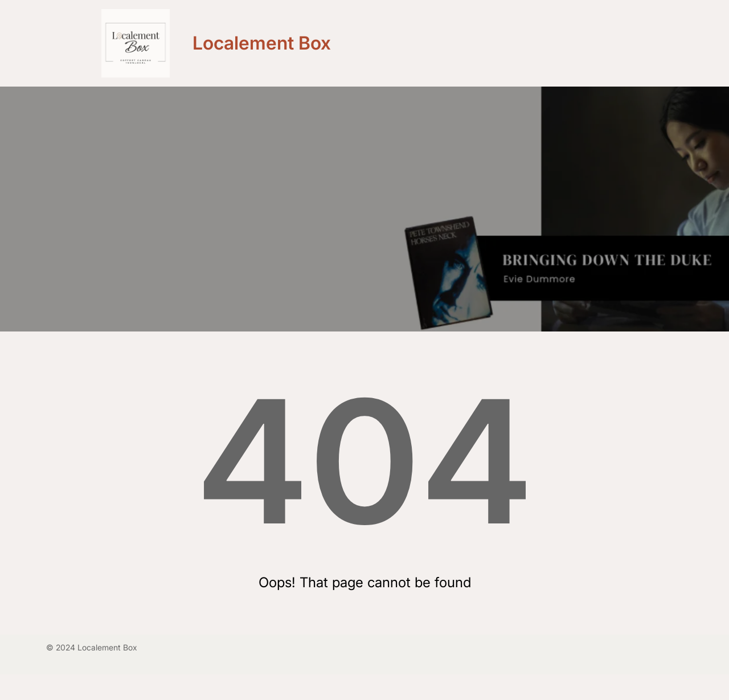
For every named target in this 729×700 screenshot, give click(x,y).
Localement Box (262, 43)
